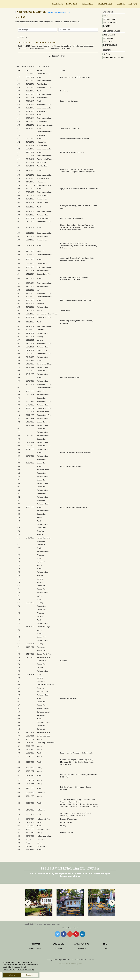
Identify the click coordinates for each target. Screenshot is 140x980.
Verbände (82, 948)
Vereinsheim (108, 38)
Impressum (35, 944)
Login (105, 948)
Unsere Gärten (109, 35)
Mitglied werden (110, 23)
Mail (105, 944)
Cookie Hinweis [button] (9, 970)
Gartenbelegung (110, 45)
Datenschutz (59, 944)
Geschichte (87, 4)
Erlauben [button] (29, 975)
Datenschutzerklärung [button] (25, 970)
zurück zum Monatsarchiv (59, 12)
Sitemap (59, 948)
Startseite (58, 4)
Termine (121, 4)
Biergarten (108, 42)
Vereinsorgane (109, 19)
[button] (28, 903)
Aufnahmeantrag (82, 944)
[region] (70, 903)
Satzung (107, 26)
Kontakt (133, 4)
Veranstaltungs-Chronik (114, 57)
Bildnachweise (35, 948)
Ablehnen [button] (12, 975)
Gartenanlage (105, 4)
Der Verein (72, 4)
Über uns (107, 16)
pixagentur (78, 964)
